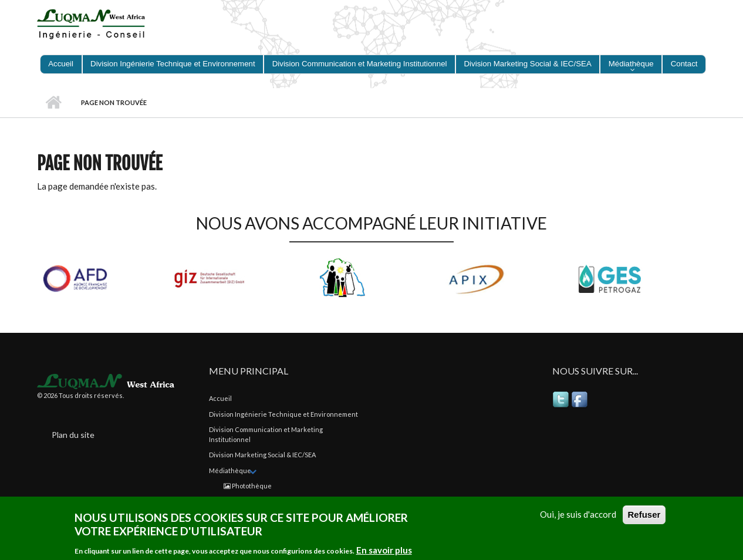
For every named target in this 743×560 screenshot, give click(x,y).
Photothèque (248, 486)
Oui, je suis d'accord (578, 514)
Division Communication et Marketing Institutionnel (360, 64)
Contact (684, 64)
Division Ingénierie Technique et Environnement (173, 64)
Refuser (644, 515)
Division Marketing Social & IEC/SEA (528, 64)
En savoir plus (384, 550)
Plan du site (73, 435)
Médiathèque (631, 64)
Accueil (61, 64)
